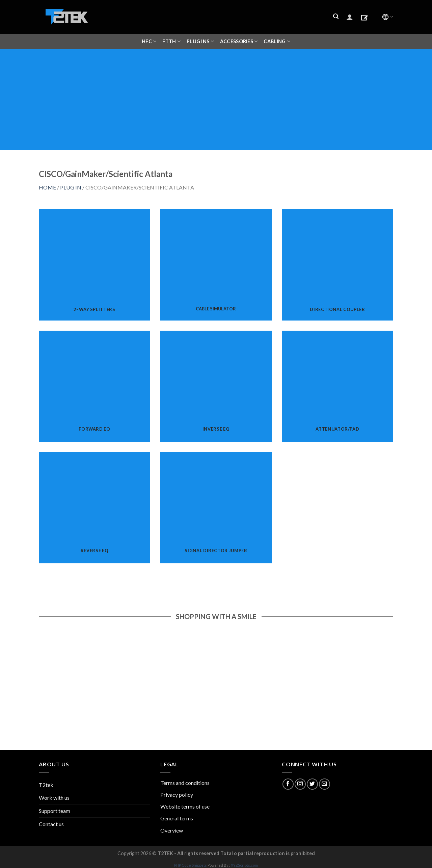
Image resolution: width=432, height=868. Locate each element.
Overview (172, 830)
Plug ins (200, 41)
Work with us (54, 798)
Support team (55, 811)
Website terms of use (185, 806)
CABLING (277, 41)
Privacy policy (177, 795)
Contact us (51, 824)
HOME (47, 187)
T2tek (46, 785)
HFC (149, 41)
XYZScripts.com (244, 865)
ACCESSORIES (239, 41)
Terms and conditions (185, 783)
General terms (177, 818)
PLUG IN (71, 187)
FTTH (171, 41)
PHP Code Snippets (191, 865)
